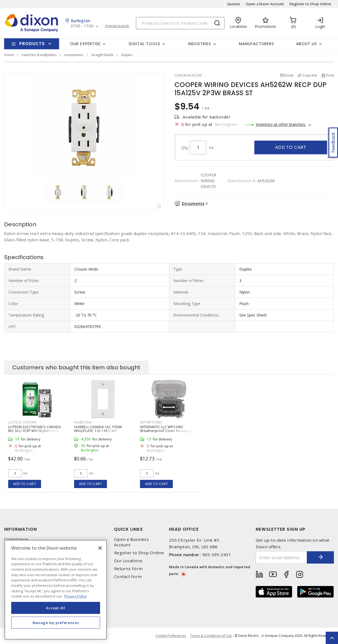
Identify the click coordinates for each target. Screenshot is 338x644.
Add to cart (291, 147)
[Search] (180, 23)
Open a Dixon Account (265, 4)
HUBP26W (83, 422)
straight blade (102, 55)
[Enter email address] (281, 557)
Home (9, 55)
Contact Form (128, 577)
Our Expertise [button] (85, 44)
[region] (56, 590)
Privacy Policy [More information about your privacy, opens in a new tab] (75, 596)
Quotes (234, 4)
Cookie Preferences (171, 636)
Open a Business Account (131, 542)
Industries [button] (200, 44)
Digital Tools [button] (145, 44)
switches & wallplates (39, 55)
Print (330, 75)
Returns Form (128, 569)
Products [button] (32, 44)
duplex (127, 55)
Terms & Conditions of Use (211, 636)
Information (21, 529)
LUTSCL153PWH (22, 422)
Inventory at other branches (281, 124)
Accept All (56, 608)
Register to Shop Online (310, 4)
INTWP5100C (151, 422)
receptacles (74, 55)
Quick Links (129, 529)
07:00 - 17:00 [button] (82, 26)
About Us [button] (307, 44)
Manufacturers (257, 44)
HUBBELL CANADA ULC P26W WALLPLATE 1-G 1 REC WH (98, 429)
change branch (117, 26)
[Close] (100, 548)
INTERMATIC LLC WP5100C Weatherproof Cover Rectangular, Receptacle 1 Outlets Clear (169, 431)
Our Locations (128, 561)
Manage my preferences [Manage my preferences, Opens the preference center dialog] (56, 623)
